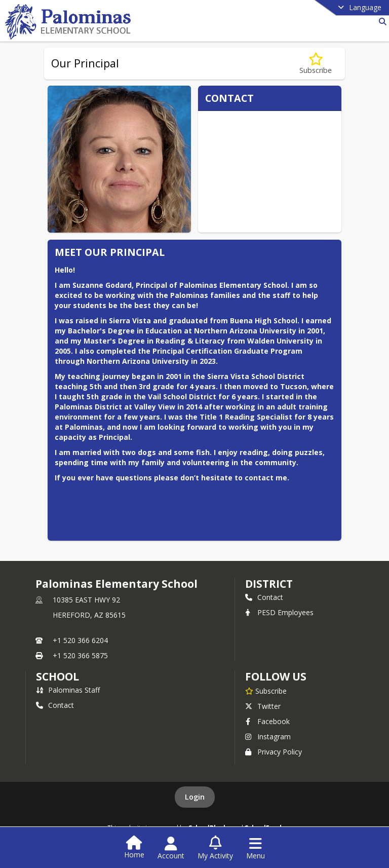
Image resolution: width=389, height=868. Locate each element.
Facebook (267, 721)
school (57, 676)
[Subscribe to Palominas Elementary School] (266, 691)
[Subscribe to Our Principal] (316, 64)
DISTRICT (269, 584)
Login (195, 797)
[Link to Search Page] (381, 22)
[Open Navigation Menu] (256, 848)
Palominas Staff (68, 690)
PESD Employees (279, 612)
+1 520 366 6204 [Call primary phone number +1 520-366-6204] (80, 640)
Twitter (263, 706)
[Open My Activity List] (215, 848)
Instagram (268, 737)
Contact (264, 597)
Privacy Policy (274, 752)
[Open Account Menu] (171, 848)
